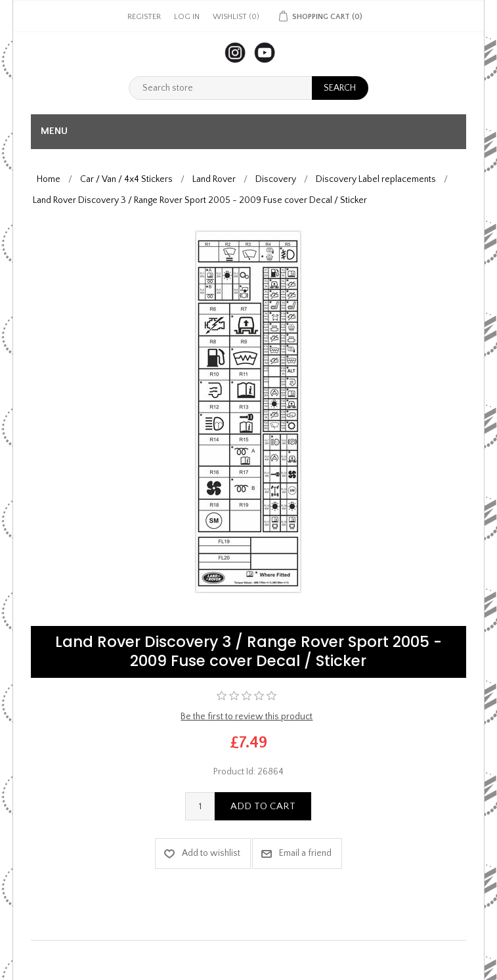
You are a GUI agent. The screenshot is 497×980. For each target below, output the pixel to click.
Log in (187, 17)
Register (144, 17)
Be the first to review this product (247, 717)
